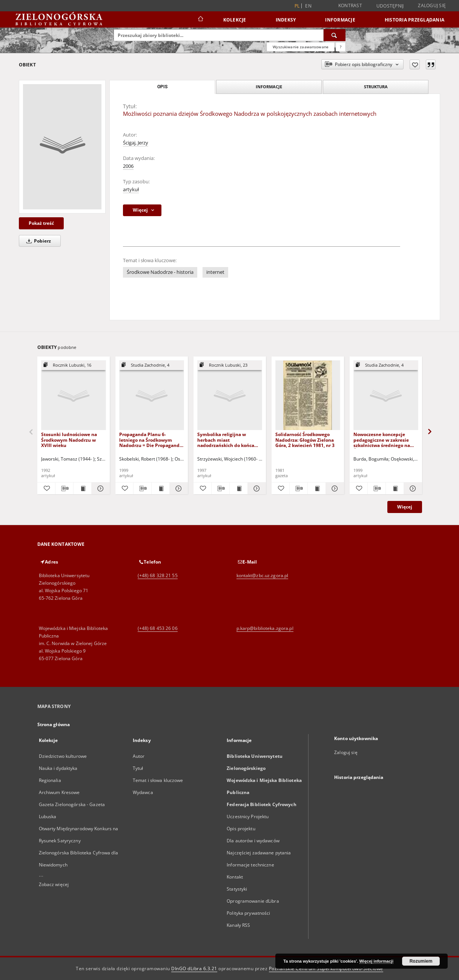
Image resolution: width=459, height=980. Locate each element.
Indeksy (286, 20)
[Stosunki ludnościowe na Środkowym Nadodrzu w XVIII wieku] (74, 396)
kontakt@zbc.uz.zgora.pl (263, 575)
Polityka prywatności (248, 913)
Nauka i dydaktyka (58, 768)
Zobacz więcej (54, 884)
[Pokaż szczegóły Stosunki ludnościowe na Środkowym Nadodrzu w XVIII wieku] (99, 488)
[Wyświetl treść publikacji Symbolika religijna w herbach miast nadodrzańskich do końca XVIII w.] (239, 488)
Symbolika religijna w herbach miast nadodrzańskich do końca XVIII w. (226, 440)
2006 (128, 166)
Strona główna (54, 724)
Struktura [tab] (376, 87)
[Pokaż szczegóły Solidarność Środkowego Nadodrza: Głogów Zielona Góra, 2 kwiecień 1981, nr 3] (334, 488)
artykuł (131, 190)
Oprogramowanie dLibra (253, 901)
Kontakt (235, 877)
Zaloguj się (432, 5)
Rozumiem (421, 961)
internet (215, 272)
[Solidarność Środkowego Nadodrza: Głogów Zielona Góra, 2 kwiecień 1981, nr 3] (308, 396)
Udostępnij (390, 6)
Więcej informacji (376, 961)
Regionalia (50, 780)
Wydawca (143, 792)
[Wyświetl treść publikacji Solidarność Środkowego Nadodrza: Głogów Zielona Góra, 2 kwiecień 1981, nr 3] (317, 488)
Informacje (340, 20)
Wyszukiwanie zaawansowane (301, 47)
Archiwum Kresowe (59, 792)
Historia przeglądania (414, 20)
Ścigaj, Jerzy (136, 143)
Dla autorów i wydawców (253, 841)
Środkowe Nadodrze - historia (160, 272)
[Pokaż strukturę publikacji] (74, 365)
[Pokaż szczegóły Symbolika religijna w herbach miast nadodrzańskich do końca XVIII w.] (256, 488)
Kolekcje (235, 20)
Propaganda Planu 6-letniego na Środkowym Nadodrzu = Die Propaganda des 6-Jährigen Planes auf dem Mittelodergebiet (151, 440)
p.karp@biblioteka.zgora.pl (265, 628)
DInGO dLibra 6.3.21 (194, 968)
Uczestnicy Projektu (248, 816)
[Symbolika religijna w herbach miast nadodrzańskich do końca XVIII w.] (230, 396)
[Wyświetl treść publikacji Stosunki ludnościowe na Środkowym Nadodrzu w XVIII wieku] (82, 488)
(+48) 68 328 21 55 (158, 575)
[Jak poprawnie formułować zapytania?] (341, 47)
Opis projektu (241, 829)
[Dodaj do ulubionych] (415, 65)
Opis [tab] (162, 87)
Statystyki (237, 889)
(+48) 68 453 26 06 (158, 628)
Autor (139, 756)
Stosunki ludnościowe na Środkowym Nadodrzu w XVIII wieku (69, 440)
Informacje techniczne (250, 865)
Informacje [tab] (269, 87)
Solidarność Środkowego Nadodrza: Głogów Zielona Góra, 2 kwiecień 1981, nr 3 (305, 440)
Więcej (405, 507)
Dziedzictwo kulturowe (63, 756)
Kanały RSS (238, 925)
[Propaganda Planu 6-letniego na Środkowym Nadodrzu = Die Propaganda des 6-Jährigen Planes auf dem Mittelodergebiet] (152, 396)
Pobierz (37, 241)
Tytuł (138, 768)
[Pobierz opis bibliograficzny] (64, 488)
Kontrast (350, 5)
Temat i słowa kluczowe (158, 780)
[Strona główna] (200, 20)
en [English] (308, 6)
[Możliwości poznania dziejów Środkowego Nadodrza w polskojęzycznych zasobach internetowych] (62, 147)
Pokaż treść (41, 223)
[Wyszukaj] (335, 35)
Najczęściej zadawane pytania (259, 853)
